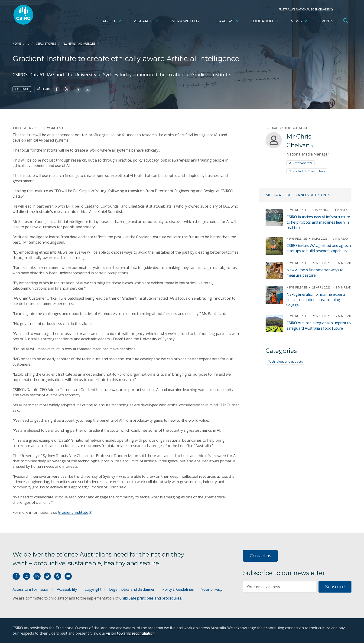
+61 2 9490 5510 (301, 163)
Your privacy (212, 589)
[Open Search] (346, 22)
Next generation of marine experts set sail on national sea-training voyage (316, 300)
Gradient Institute (75, 512)
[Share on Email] (88, 89)
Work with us (188, 22)
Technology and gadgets (285, 361)
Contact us (260, 556)
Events (326, 22)
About (112, 22)
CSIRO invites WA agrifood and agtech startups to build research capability (318, 248)
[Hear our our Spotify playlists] (47, 576)
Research (146, 22)
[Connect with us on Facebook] (16, 576)
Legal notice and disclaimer (132, 589)
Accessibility (67, 589)
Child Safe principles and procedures (150, 598)
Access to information (31, 589)
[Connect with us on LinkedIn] (37, 576)
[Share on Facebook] (57, 89)
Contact (22, 89)
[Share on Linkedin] (77, 89)
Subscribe (335, 587)
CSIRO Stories (46, 43)
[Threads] (58, 576)
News (299, 22)
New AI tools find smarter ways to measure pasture (315, 273)
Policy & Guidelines (178, 589)
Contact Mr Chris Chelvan (307, 171)
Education (265, 22)
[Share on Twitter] (67, 89)
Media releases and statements (298, 195)
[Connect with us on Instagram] (27, 576)
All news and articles (79, 43)
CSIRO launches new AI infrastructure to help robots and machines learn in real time (318, 222)
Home (17, 43)
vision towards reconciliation (130, 633)
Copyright (93, 589)
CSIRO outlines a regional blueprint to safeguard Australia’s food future (319, 326)
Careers (228, 22)
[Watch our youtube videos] (68, 576)
